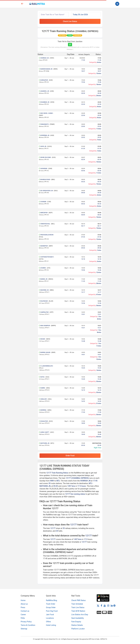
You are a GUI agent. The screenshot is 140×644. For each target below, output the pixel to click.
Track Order (51, 604)
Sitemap (24, 629)
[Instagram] (108, 606)
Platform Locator (78, 629)
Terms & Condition (28, 625)
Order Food (70, 456)
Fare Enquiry (76, 622)
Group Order (51, 607)
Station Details (77, 625)
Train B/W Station (78, 611)
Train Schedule (77, 604)
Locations (50, 618)
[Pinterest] (114, 606)
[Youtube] (105, 606)
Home (23, 600)
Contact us (25, 611)
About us (24, 604)
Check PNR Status (79, 600)
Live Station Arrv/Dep (80, 615)
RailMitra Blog (52, 600)
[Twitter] (98, 606)
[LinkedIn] (112, 606)
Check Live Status (70, 21)
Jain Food (50, 615)
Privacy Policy (26, 622)
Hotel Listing (51, 625)
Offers (49, 622)
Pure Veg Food (52, 611)
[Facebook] (101, 606)
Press (23, 607)
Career (23, 615)
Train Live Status (78, 607)
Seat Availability (78, 618)
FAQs (23, 618)
